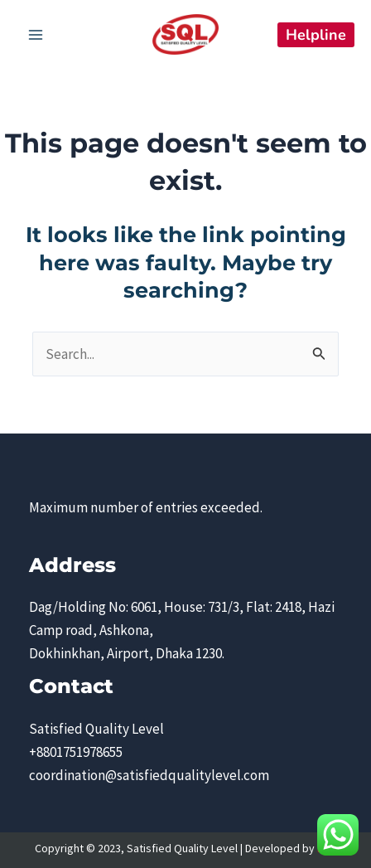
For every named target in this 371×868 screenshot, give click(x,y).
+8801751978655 (76, 752)
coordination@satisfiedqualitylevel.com (149, 775)
